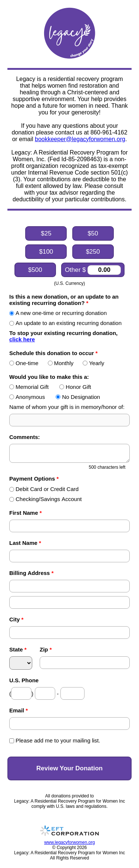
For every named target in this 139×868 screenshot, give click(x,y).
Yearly (93, 363)
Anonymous (27, 397)
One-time (24, 363)
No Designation (78, 397)
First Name (26, 513)
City (16, 619)
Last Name (25, 543)
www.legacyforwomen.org (69, 842)
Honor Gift (75, 387)
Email (19, 710)
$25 (46, 233)
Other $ (93, 270)
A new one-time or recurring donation (58, 313)
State (18, 649)
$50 (93, 233)
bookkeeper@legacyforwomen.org (80, 139)
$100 (46, 252)
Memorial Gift (29, 387)
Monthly (61, 363)
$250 (93, 252)
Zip (46, 649)
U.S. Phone (24, 680)
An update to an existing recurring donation (65, 323)
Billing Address (31, 573)
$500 (35, 270)
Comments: (25, 437)
